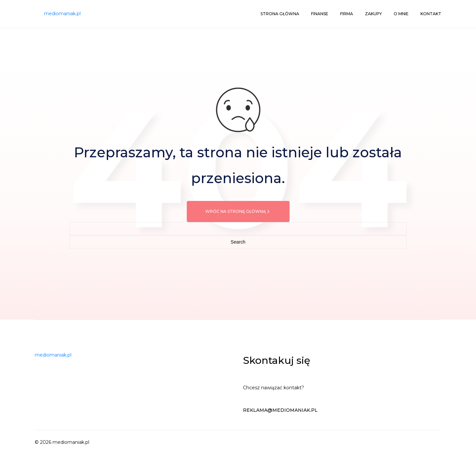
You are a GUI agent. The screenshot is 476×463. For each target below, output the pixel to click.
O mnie (401, 14)
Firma (347, 14)
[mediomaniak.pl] (62, 14)
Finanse (320, 14)
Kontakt (431, 14)
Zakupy (373, 14)
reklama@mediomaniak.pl (280, 410)
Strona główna (280, 14)
